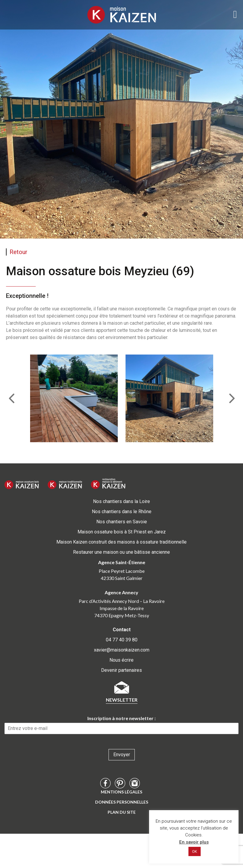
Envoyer (122, 755)
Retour (18, 252)
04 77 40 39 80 (122, 640)
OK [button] (195, 851)
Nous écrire (121, 660)
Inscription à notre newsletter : (121, 718)
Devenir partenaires (121, 670)
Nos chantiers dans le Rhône (122, 512)
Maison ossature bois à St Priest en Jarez (122, 532)
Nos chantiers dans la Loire (121, 501)
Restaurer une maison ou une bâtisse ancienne (121, 552)
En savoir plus (194, 842)
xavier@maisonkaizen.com (122, 650)
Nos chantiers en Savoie (122, 522)
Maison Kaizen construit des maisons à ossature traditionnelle (121, 542)
